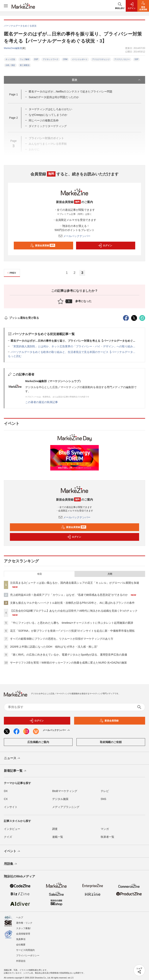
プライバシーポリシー (28, 956)
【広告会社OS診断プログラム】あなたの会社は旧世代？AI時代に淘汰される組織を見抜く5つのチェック (74, 611)
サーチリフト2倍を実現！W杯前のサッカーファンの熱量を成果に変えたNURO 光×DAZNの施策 (68, 663)
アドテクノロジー (122, 59)
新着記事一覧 (15, 771)
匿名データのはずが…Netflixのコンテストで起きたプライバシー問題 (71, 91)
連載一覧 (58, 837)
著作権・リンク (24, 923)
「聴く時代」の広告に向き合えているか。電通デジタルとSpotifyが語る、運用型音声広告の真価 (69, 655)
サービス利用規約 (25, 950)
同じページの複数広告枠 (44, 120)
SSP (136, 59)
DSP (36, 59)
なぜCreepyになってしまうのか (48, 115)
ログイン (105, 246)
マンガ (105, 829)
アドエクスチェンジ (101, 59)
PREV (11, 273)
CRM (65, 59)
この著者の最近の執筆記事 (42, 402)
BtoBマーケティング (65, 791)
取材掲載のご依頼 (111, 742)
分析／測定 (10, 65)
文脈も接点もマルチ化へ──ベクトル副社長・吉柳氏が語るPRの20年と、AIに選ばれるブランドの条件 (72, 603)
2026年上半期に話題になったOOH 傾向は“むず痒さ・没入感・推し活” (54, 647)
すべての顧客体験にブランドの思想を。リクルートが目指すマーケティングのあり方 (62, 639)
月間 (110, 574)
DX (6, 791)
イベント (12, 851)
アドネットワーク (51, 59)
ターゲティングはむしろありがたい (50, 109)
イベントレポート (80, 59)
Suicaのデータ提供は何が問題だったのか (54, 97)
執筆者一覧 (107, 837)
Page (13, 94)
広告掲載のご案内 (38, 742)
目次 (107, 80)
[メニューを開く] (6, 6)
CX (6, 799)
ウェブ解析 (25, 59)
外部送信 (21, 961)
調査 (55, 829)
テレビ (105, 791)
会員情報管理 (23, 934)
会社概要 (21, 945)
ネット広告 (10, 59)
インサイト (11, 807)
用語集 (11, 864)
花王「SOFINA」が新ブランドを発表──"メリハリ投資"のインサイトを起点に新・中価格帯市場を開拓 (72, 631)
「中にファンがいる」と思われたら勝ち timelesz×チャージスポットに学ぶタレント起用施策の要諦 (72, 623)
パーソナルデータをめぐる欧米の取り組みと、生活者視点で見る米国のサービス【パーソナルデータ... (73, 352)
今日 (39, 574)
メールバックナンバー (74, 236)
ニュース (12, 758)
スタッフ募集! (23, 928)
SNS (104, 799)
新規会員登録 (43, 246)
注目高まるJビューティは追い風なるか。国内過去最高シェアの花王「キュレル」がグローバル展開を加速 (75, 583)
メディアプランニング (66, 807)
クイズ (8, 837)
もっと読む (15, 356)
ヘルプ (20, 917)
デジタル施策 (60, 799)
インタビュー (12, 829)
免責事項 (21, 939)
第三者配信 (25, 65)
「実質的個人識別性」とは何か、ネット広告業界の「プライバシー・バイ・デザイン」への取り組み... (73, 346)
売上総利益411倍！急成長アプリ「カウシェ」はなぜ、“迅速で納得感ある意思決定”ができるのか (69, 595)
